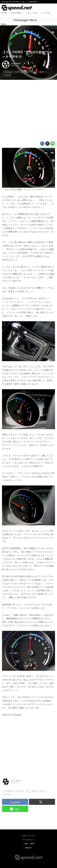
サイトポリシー (29, 840)
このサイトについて (29, 836)
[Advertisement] (29, 111)
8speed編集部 (16, 63)
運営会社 (29, 848)
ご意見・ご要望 (29, 844)
